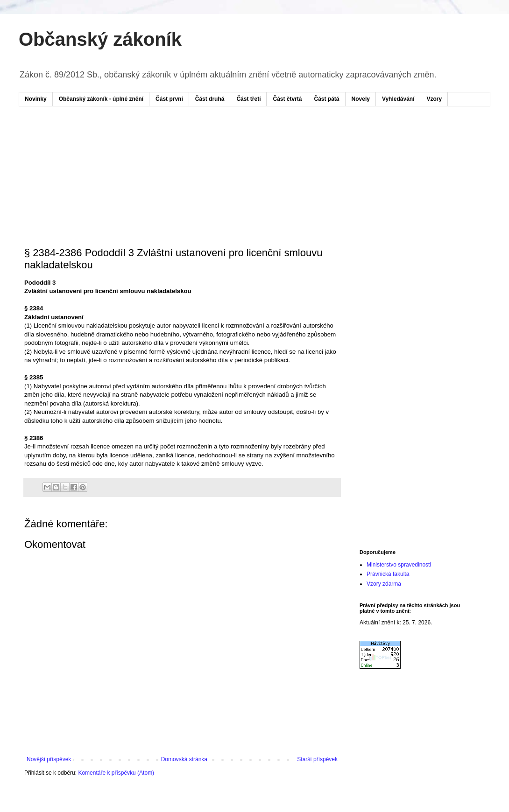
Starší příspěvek (317, 759)
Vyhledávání (398, 99)
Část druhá (210, 99)
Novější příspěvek (49, 759)
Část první (169, 99)
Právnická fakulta (388, 574)
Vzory (434, 99)
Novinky (36, 99)
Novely (361, 99)
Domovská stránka (184, 759)
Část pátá (327, 99)
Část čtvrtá (287, 99)
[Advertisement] (203, 141)
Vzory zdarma (384, 584)
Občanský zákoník (100, 39)
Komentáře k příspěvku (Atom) (116, 773)
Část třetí (248, 99)
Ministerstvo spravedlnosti (399, 565)
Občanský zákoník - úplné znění (101, 99)
